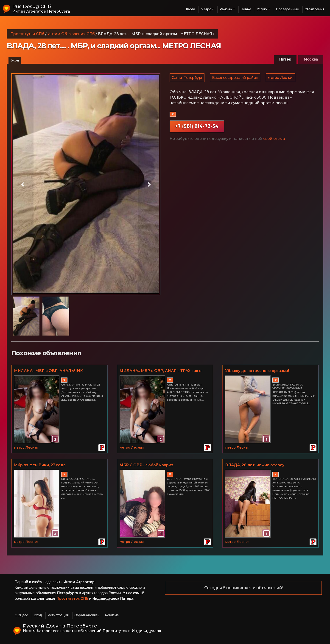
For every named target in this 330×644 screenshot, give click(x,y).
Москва (311, 59)
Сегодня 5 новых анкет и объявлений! (243, 588)
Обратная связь (87, 615)
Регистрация (58, 615)
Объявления (314, 9)
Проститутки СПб (27, 34)
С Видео (21, 615)
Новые (246, 9)
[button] (22, 184)
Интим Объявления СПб (71, 34)
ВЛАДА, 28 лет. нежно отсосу (255, 465)
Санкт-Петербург (187, 78)
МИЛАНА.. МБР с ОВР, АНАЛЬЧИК (48, 371)
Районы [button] (226, 9)
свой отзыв (274, 140)
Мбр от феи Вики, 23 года (40, 465)
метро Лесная (282, 78)
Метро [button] (206, 9)
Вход (15, 60)
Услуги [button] (262, 9)
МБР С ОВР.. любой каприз (146, 465)
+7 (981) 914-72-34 (197, 128)
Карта (190, 9)
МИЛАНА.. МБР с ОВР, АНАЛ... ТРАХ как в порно (161, 371)
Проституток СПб (73, 598)
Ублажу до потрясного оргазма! (257, 371)
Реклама (112, 615)
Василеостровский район (236, 78)
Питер (285, 59)
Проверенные (287, 9)
